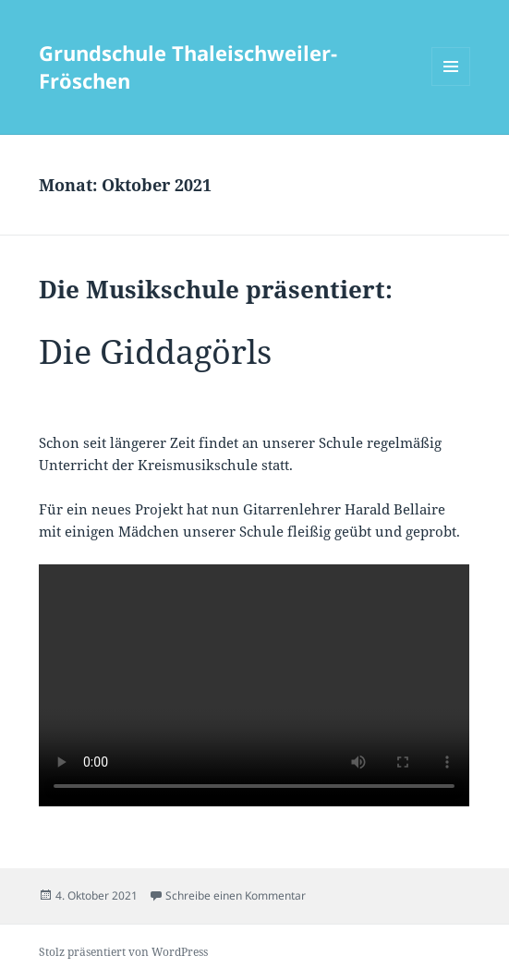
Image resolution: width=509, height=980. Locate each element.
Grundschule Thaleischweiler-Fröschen (188, 67)
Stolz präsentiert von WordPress (123, 952)
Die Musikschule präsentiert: (216, 289)
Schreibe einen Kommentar (236, 895)
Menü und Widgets (451, 85)
